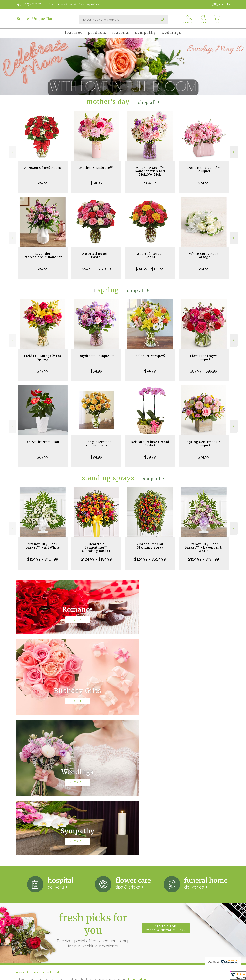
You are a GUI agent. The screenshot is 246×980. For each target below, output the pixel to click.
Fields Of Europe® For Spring (43, 358)
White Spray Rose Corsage (204, 255)
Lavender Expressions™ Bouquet (43, 255)
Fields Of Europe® (150, 356)
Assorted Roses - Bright (150, 255)
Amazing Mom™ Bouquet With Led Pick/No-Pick (150, 171)
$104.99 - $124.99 (43, 559)
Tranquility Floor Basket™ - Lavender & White (204, 547)
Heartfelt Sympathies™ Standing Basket (96, 547)
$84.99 (43, 183)
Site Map (221, 976)
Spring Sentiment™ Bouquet (204, 444)
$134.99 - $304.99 (150, 559)
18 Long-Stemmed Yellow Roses (96, 444)
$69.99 (43, 457)
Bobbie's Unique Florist (37, 19)
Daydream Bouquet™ (96, 356)
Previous (12, 152)
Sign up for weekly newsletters (166, 788)
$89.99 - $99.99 (204, 371)
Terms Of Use (155, 976)
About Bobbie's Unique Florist (37, 832)
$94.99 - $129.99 (96, 269)
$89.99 (150, 457)
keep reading (137, 839)
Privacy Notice (176, 976)
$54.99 (204, 269)
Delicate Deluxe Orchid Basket (150, 444)
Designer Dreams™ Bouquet (204, 169)
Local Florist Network (200, 976)
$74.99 (204, 183)
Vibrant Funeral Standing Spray (150, 546)
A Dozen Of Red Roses (43, 168)
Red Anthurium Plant (43, 442)
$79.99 (43, 371)
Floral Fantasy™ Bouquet (204, 358)
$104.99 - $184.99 (96, 559)
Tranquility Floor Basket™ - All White (43, 546)
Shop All (147, 102)
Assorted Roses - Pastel (96, 255)
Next (234, 152)
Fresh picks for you (93, 790)
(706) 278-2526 (32, 4)
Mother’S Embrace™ (96, 168)
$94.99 (96, 457)
